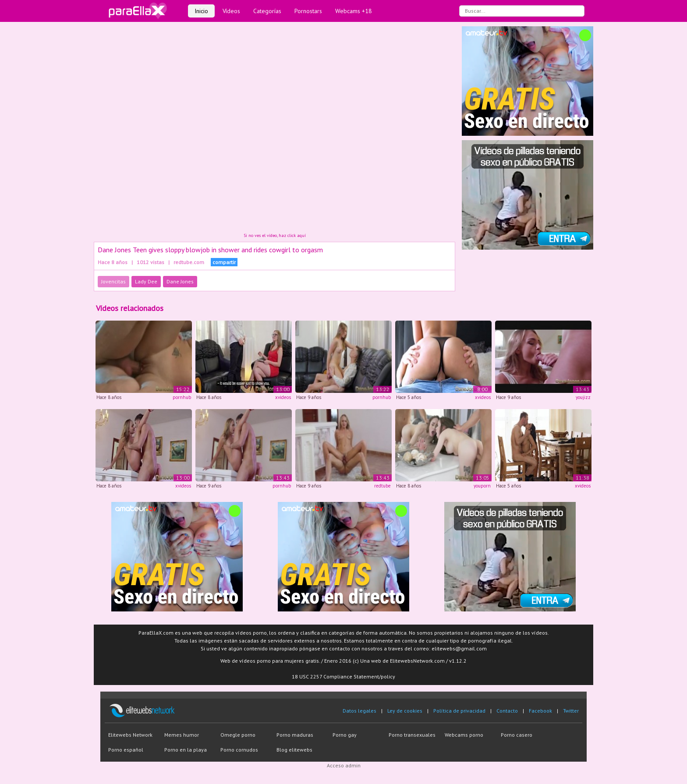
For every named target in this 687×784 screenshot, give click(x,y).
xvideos (283, 397)
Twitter (571, 711)
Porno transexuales (412, 735)
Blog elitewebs (294, 750)
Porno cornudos (239, 750)
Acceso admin (344, 765)
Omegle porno (238, 735)
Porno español (126, 750)
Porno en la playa (186, 750)
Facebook (540, 711)
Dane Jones (180, 281)
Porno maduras (295, 735)
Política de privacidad (459, 711)
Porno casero (517, 735)
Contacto (507, 711)
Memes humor (182, 735)
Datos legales (359, 711)
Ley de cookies (405, 711)
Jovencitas (113, 281)
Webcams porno (464, 735)
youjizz (583, 397)
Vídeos (231, 11)
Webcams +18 (354, 11)
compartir (224, 262)
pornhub (182, 397)
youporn (482, 486)
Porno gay (345, 735)
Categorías (267, 11)
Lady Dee (146, 281)
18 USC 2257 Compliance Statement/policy (343, 676)
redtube (382, 486)
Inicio (201, 11)
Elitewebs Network (130, 735)
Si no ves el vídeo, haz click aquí (275, 235)
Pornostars (308, 11)
